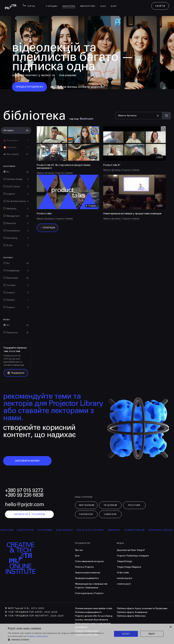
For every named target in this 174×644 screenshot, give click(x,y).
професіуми (15, 530)
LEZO (104, 4)
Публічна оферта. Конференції (132, 612)
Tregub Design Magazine (129, 567)
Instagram (87, 505)
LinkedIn (110, 514)
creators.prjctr (124, 584)
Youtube (134, 505)
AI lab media (123, 573)
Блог (115, 4)
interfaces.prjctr (125, 578)
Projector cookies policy (87, 631)
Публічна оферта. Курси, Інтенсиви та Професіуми (142, 608)
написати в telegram (29, 514)
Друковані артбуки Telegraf (131, 550)
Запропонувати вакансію (88, 573)
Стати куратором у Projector (89, 593)
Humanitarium (144, 530)
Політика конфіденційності (88, 612)
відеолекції (74, 530)
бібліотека (70, 4)
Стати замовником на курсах (89, 561)
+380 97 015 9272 (24, 490)
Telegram (110, 505)
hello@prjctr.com (25, 504)
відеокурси (35, 530)
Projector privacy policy (87, 635)
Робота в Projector (85, 567)
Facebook (86, 514)
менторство (89, 4)
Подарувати (16, 373)
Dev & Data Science (100, 530)
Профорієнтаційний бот (87, 578)
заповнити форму (27, 461)
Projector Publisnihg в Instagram (133, 556)
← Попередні (47, 228)
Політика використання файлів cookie (94, 608)
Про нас (79, 550)
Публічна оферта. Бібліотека (131, 616)
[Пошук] (139, 116)
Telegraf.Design (124, 561)
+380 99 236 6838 (24, 495)
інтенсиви (55, 530)
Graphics (124, 530)
